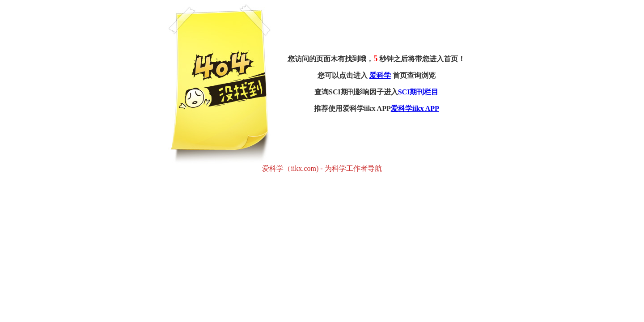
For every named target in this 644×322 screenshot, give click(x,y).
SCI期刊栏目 (418, 92)
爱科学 (380, 75)
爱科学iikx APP (415, 108)
